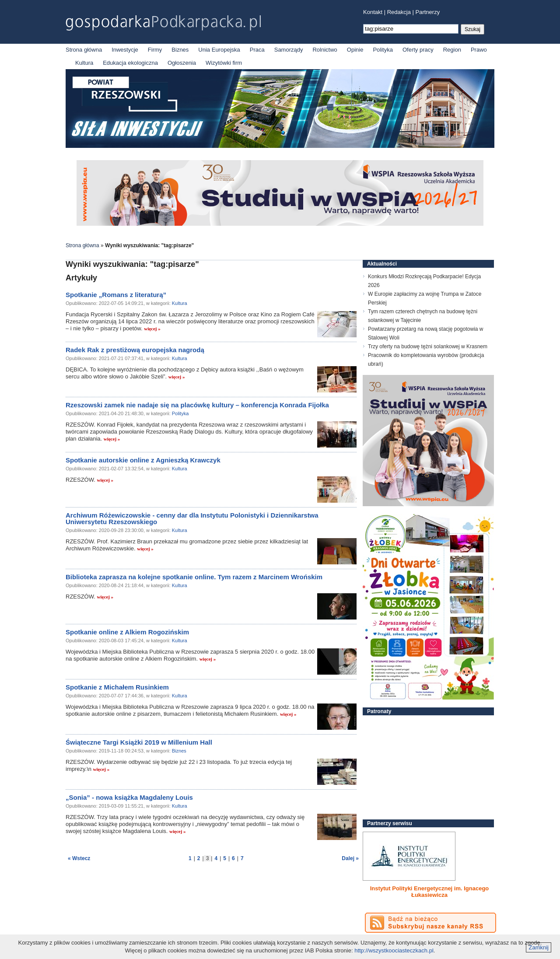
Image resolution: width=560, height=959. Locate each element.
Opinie (355, 50)
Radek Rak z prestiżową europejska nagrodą (135, 350)
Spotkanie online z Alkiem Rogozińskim (127, 632)
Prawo (479, 50)
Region (452, 50)
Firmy (155, 50)
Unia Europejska (219, 50)
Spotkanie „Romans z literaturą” (116, 295)
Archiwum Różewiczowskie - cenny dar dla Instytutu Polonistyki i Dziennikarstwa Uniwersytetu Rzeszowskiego (192, 518)
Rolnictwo (325, 50)
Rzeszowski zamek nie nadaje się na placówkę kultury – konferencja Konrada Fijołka (197, 405)
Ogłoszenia (182, 63)
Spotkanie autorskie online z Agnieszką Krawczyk (143, 460)
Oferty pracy (418, 50)
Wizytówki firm (224, 63)
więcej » (152, 329)
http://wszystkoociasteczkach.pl (394, 950)
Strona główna (84, 50)
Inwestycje (125, 50)
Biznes (180, 50)
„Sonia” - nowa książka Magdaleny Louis (129, 797)
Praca (257, 50)
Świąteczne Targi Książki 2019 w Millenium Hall (139, 742)
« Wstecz (79, 858)
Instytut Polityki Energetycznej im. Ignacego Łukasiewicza (430, 892)
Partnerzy (428, 12)
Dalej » (350, 858)
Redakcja (399, 12)
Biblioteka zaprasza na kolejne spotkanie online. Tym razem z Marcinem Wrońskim (194, 577)
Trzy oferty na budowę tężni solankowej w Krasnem (428, 346)
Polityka (383, 50)
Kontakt (373, 12)
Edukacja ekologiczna (130, 63)
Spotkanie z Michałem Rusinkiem (117, 687)
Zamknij (539, 947)
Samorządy (289, 50)
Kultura (84, 63)
